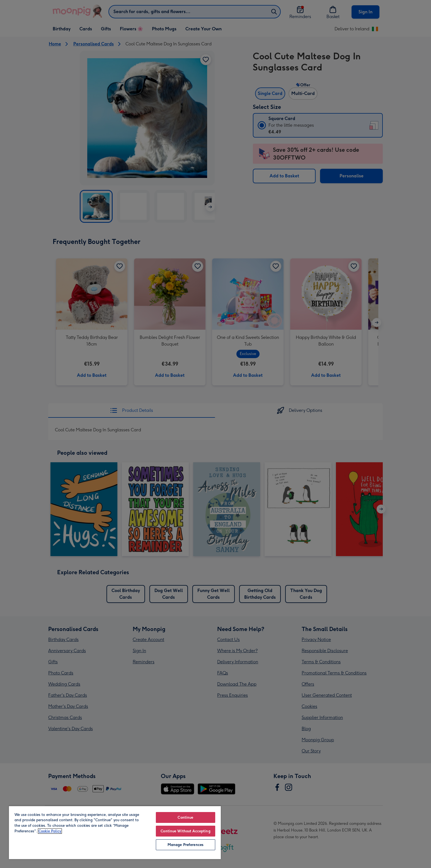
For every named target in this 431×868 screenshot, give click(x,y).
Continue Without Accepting (185, 831)
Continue (185, 817)
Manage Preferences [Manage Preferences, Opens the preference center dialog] (186, 845)
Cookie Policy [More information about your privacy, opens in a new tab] (50, 831)
